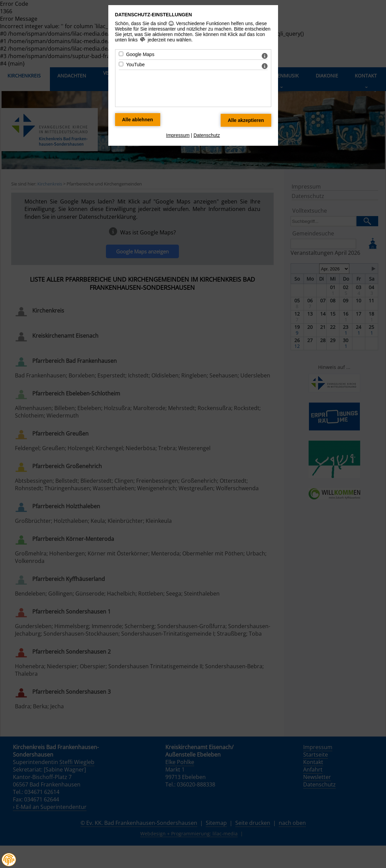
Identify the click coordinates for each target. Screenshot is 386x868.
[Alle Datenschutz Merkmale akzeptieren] (246, 120)
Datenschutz (207, 135)
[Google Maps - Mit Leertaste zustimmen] (121, 54)
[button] (9, 860)
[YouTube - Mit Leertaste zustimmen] (121, 64)
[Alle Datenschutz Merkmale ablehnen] (138, 120)
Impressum (178, 135)
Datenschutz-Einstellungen (154, 15)
